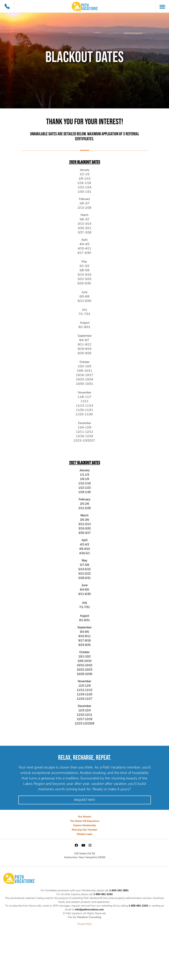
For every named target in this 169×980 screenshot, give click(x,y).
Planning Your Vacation (85, 830)
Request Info (85, 800)
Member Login (85, 834)
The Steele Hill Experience (85, 821)
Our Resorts (85, 817)
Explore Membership (85, 825)
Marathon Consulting (89, 917)
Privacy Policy (85, 924)
